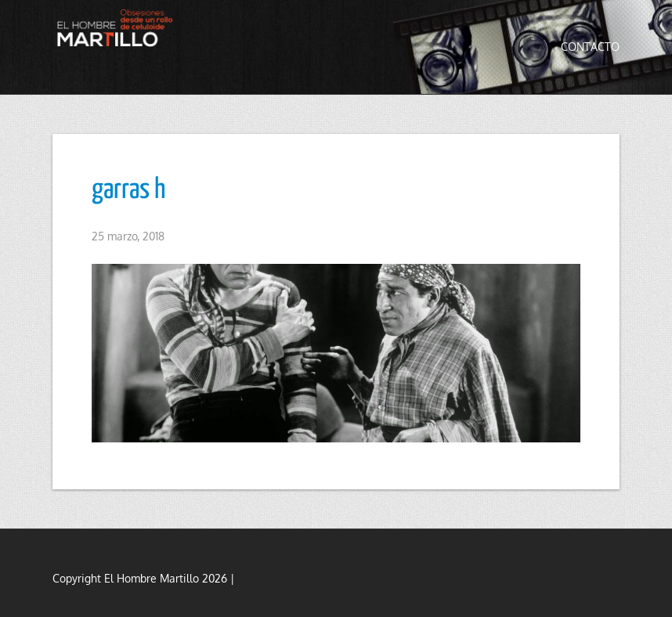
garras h (128, 190)
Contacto (590, 47)
